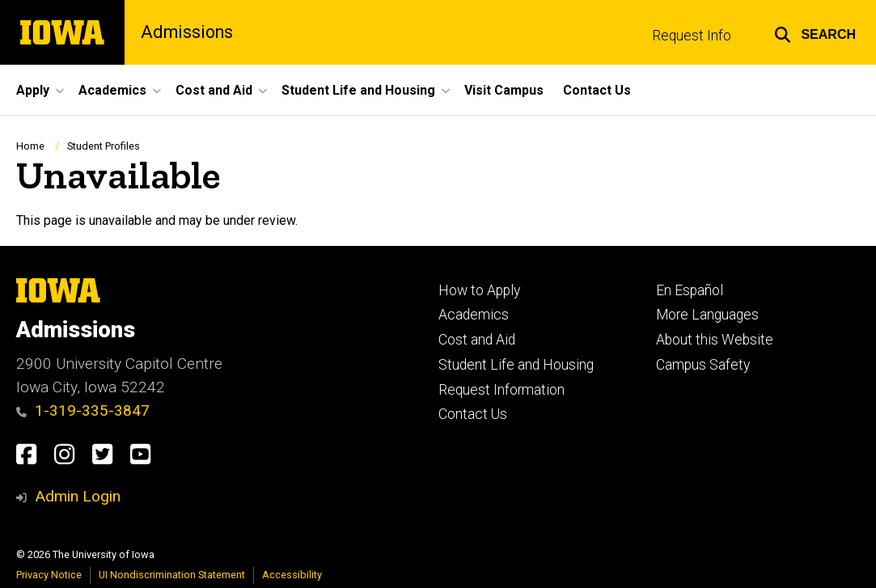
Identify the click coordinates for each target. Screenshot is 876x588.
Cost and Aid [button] (214, 90)
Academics (474, 315)
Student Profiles (104, 146)
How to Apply (479, 290)
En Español (690, 290)
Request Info (692, 36)
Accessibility (292, 575)
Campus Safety (703, 365)
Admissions (187, 32)
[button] (815, 32)
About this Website (715, 340)
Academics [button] (112, 90)
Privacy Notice (49, 575)
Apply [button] (33, 90)
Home (30, 146)
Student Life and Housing (516, 365)
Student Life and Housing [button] (358, 90)
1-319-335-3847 (83, 410)
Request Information (501, 390)
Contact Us (597, 90)
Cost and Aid (477, 340)
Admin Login (78, 496)
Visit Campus (504, 90)
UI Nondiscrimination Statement (172, 575)
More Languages (707, 315)
